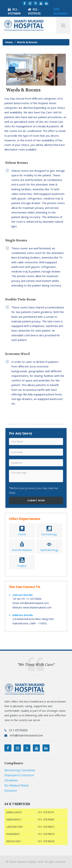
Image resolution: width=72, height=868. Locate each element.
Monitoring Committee (20, 770)
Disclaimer (11, 780)
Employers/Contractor (19, 775)
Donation (11, 791)
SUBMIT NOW (36, 500)
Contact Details (23, 595)
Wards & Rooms (27, 42)
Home (9, 42)
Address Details (23, 615)
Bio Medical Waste (17, 785)
